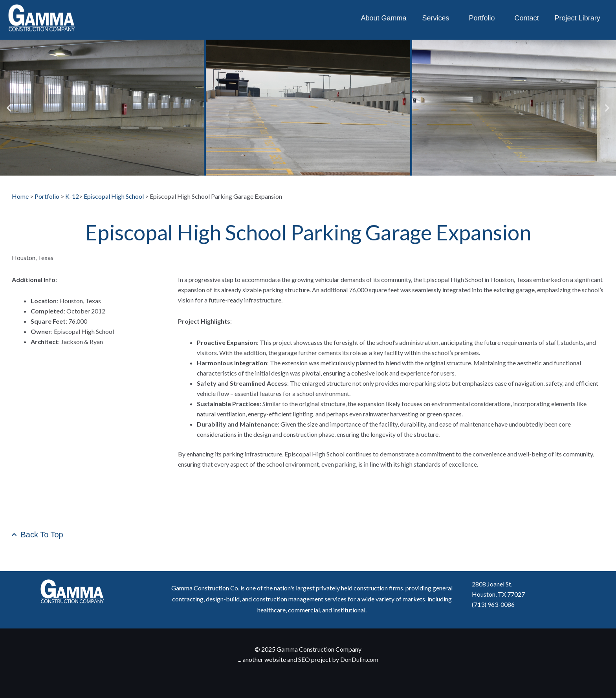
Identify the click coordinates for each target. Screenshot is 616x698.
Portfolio (48, 196)
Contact (527, 18)
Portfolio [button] (484, 18)
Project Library (577, 18)
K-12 (72, 196)
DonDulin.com (359, 659)
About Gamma (383, 18)
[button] (9, 108)
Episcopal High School (114, 196)
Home (20, 196)
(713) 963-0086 (493, 604)
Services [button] (437, 18)
